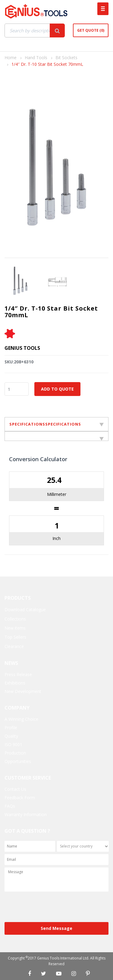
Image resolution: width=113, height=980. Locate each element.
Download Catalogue (25, 610)
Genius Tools (22, 348)
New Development (23, 691)
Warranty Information (26, 814)
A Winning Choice (21, 719)
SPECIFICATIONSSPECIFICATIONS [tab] (56, 424)
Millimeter (57, 494)
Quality (11, 736)
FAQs (10, 806)
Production (15, 753)
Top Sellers (15, 637)
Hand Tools (36, 57)
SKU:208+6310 (19, 362)
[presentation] (50, 907)
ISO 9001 (13, 744)
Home (11, 57)
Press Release (18, 674)
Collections (15, 619)
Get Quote (91, 30)
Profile (11, 728)
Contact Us (15, 789)
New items (15, 628)
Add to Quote (57, 389)
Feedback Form (20, 798)
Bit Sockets (66, 57)
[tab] (56, 436)
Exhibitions (15, 683)
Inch (56, 538)
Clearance (14, 646)
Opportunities (18, 761)
